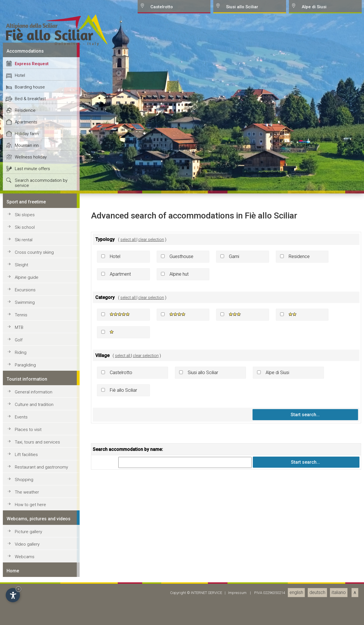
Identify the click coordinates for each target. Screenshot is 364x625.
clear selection (151, 546)
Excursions (25, 597)
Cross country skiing (34, 559)
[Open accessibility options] (13, 595)
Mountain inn (27, 452)
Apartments (26, 429)
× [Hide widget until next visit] (18, 589)
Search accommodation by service (41, 490)
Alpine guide (27, 584)
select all (128, 546)
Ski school (25, 534)
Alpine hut (179, 581)
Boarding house (30, 394)
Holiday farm (27, 440)
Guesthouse (181, 563)
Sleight (21, 572)
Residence (25, 417)
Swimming (25, 609)
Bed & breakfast (30, 405)
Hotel (20, 382)
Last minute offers (32, 475)
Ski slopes (25, 521)
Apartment (120, 581)
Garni (234, 563)
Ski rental (24, 546)
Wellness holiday (31, 464)
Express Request (32, 370)
